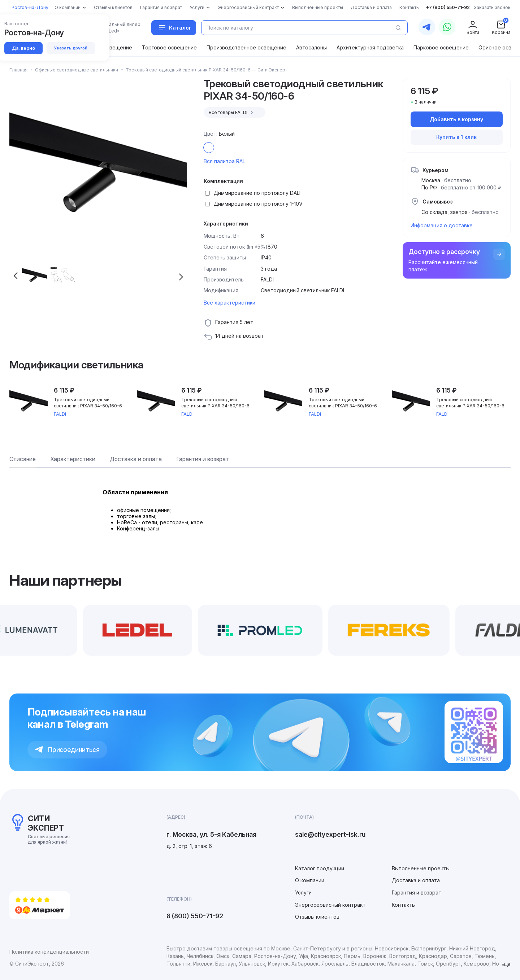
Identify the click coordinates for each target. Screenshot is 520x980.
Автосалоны (311, 47)
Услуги (303, 892)
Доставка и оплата (416, 880)
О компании (310, 880)
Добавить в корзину (456, 119)
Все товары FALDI (232, 113)
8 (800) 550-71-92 (195, 916)
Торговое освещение (169, 47)
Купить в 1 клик (456, 137)
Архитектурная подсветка (370, 47)
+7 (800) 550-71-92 (448, 7)
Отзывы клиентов (317, 917)
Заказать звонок (492, 7)
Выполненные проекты (421, 868)
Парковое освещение (441, 47)
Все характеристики (229, 303)
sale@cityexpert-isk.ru (330, 834)
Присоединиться (67, 750)
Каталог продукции (320, 868)
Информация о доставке (442, 225)
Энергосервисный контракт (330, 905)
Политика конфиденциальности (49, 952)
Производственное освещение (246, 47)
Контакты (404, 905)
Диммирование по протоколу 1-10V (258, 204)
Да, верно (23, 48)
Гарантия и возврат (417, 892)
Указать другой (71, 48)
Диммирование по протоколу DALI (257, 193)
